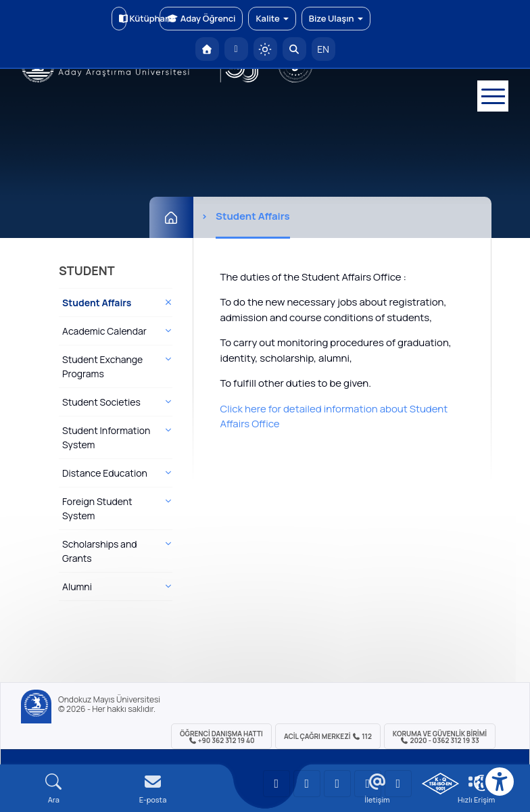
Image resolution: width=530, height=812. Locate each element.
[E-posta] (236, 49)
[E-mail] (153, 789)
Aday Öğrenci (201, 18)
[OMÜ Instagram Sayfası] (337, 784)
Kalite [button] (272, 18)
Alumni (77, 587)
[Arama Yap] (294, 49)
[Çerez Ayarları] (482, 783)
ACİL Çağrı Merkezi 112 (328, 736)
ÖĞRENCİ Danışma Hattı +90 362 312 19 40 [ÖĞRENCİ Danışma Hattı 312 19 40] (221, 737)
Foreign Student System (97, 508)
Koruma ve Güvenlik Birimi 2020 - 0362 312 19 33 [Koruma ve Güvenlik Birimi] (440, 737)
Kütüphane (123, 18)
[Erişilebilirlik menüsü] (500, 782)
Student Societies (101, 402)
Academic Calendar (104, 331)
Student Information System (106, 437)
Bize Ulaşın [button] (336, 18)
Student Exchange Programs (102, 366)
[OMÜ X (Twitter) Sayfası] (368, 784)
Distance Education (105, 473)
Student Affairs (97, 303)
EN (323, 49)
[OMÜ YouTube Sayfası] (276, 784)
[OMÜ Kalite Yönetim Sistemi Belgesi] (440, 784)
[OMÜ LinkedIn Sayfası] (307, 784)
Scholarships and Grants (99, 551)
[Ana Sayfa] (171, 217)
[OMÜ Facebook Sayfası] (398, 784)
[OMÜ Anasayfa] (207, 49)
